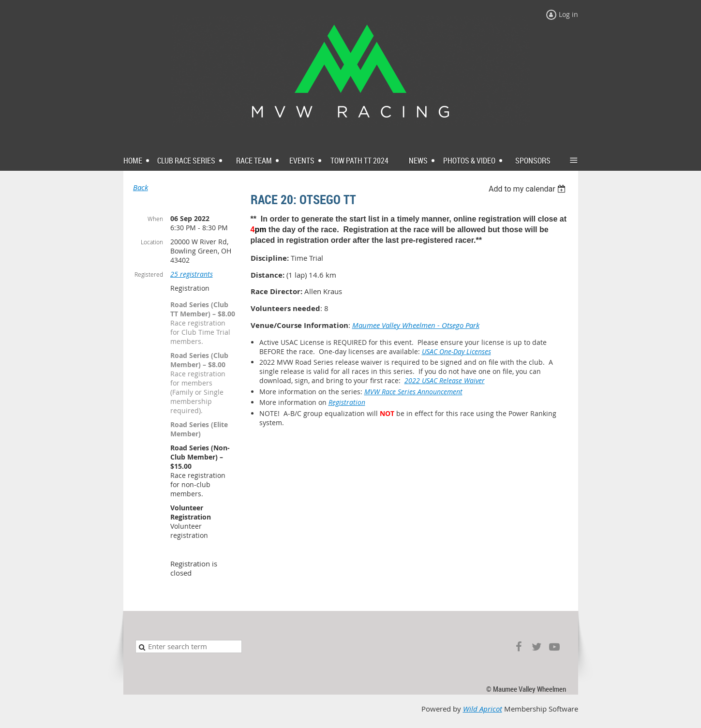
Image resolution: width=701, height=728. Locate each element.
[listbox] (529, 189)
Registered (149, 274)
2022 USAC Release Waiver (445, 380)
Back (141, 187)
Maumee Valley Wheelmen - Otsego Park (416, 325)
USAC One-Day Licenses (456, 351)
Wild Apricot (483, 709)
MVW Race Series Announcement (413, 392)
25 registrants (192, 274)
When (155, 219)
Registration (347, 402)
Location (152, 242)
